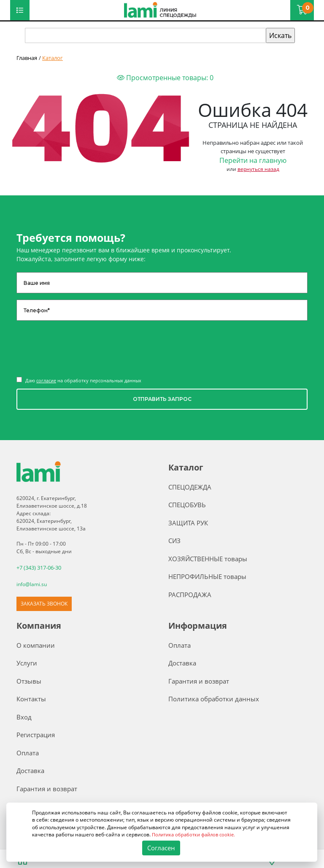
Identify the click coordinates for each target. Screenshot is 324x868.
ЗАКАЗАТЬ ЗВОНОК (44, 603)
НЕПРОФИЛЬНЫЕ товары (207, 576)
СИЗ (174, 541)
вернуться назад (258, 169)
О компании (36, 644)
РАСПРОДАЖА (190, 595)
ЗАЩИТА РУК (188, 523)
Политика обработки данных (214, 698)
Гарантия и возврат (47, 788)
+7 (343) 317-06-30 (39, 567)
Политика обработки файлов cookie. (197, 835)
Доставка (30, 770)
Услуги (27, 662)
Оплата (28, 752)
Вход (24, 716)
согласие (46, 380)
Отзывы (29, 680)
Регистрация (36, 734)
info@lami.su (32, 583)
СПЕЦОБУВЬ (187, 505)
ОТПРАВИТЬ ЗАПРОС (162, 399)
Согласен (161, 848)
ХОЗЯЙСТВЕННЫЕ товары (208, 559)
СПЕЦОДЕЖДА (190, 487)
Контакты (31, 698)
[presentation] (81, 348)
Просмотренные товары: (165, 78)
